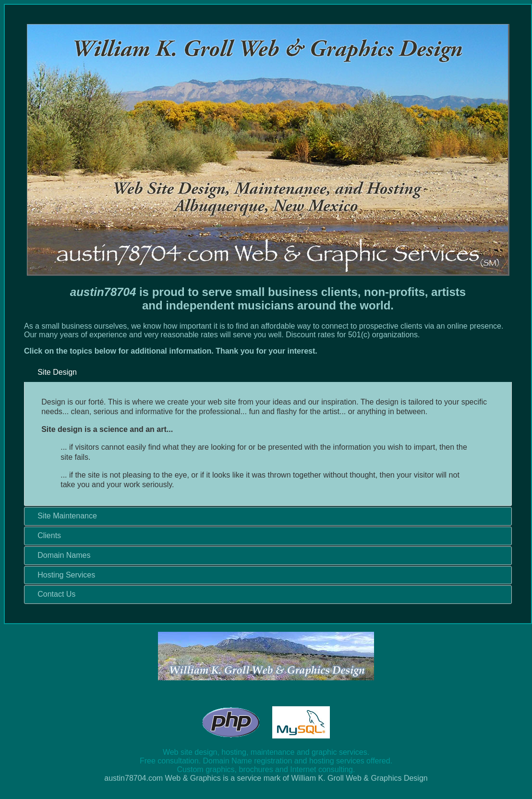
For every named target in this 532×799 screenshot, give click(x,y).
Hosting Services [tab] (62, 574)
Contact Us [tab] (53, 594)
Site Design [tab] (53, 372)
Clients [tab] (45, 535)
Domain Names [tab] (60, 555)
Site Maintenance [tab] (63, 516)
